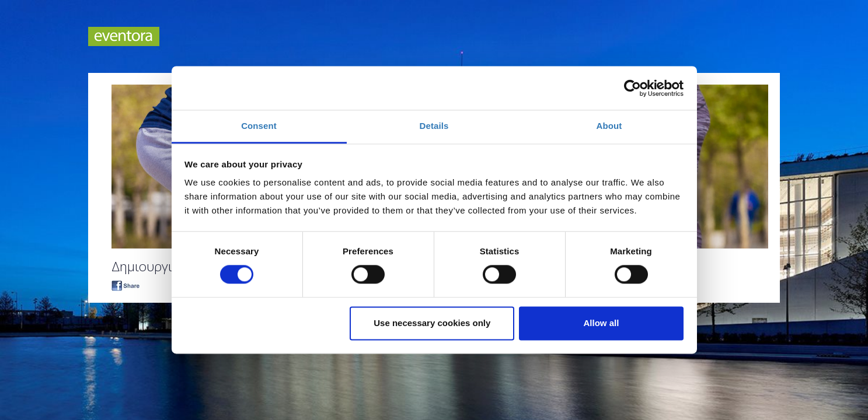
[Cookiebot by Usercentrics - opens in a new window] (632, 88)
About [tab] (609, 126)
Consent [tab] (259, 126)
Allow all (602, 323)
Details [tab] (434, 126)
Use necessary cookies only (432, 323)
